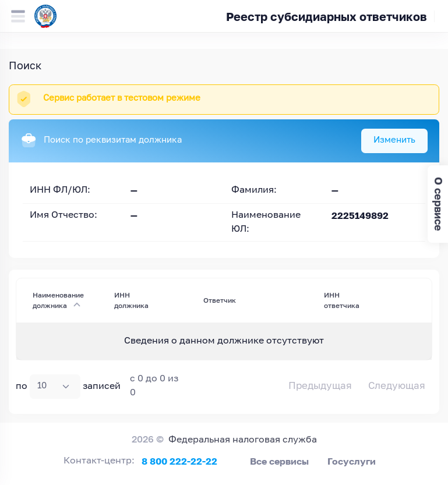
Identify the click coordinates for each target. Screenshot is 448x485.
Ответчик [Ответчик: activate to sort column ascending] (220, 300)
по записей (68, 387)
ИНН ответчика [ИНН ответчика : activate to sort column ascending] (342, 300)
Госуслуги (352, 461)
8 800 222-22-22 (179, 461)
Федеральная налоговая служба (243, 440)
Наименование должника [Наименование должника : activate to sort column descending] (58, 300)
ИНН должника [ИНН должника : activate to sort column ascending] (131, 300)
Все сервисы (279, 461)
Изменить (394, 140)
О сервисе (438, 204)
